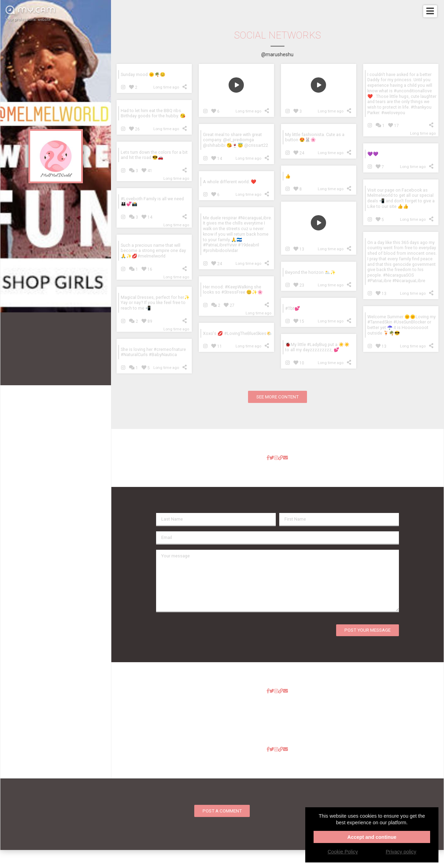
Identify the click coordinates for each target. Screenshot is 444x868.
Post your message (368, 630)
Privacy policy (401, 852)
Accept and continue (372, 837)
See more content (277, 397)
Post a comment (222, 811)
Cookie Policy (343, 852)
